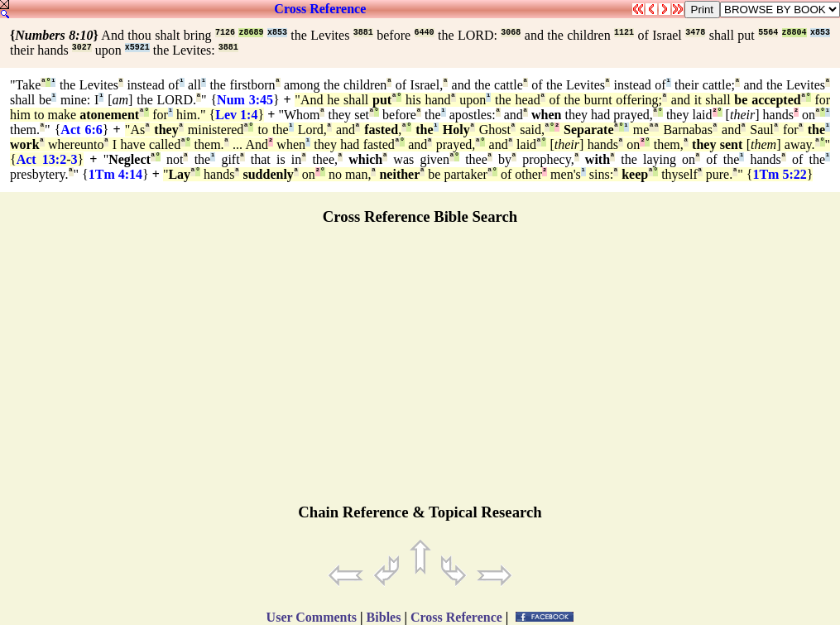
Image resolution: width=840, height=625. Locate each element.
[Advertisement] (420, 372)
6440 (425, 33)
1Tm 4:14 (115, 174)
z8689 (251, 33)
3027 (82, 48)
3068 (511, 33)
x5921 (137, 48)
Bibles (384, 617)
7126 (225, 33)
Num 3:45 (245, 100)
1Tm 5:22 (779, 174)
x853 (277, 33)
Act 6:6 (81, 130)
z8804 (794, 33)
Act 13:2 (41, 159)
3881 (363, 33)
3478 (695, 33)
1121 (624, 33)
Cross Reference (320, 9)
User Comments (312, 617)
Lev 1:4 (236, 115)
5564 (768, 33)
